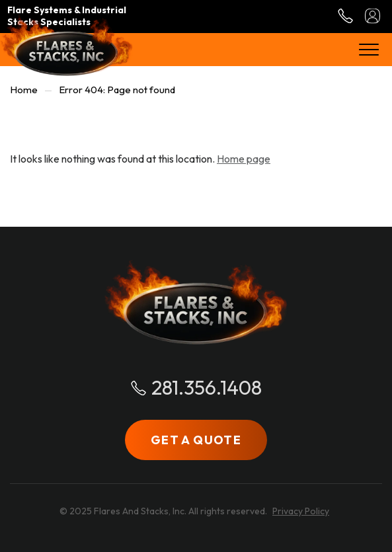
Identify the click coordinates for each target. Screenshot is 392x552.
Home (24, 90)
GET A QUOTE (196, 440)
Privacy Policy (301, 511)
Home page (244, 159)
